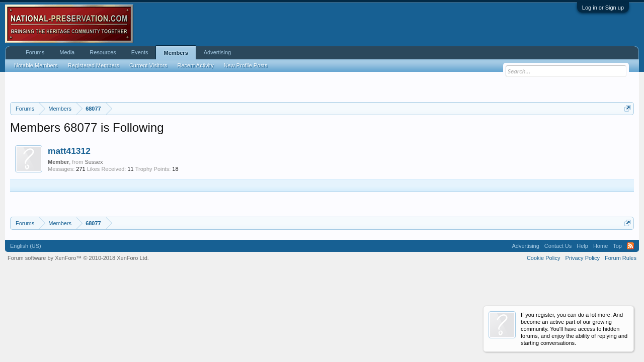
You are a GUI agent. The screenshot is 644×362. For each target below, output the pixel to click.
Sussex (94, 162)
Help (582, 246)
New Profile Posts (246, 65)
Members (176, 53)
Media (67, 52)
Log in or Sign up (603, 8)
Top (617, 246)
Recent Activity (196, 65)
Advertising (217, 52)
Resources (103, 52)
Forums (35, 52)
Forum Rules (621, 258)
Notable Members (36, 65)
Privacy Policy (583, 258)
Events (140, 52)
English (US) (26, 246)
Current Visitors (148, 65)
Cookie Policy (544, 258)
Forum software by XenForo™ (78, 258)
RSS (630, 246)
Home (600, 246)
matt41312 (69, 151)
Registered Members (94, 65)
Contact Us (558, 246)
